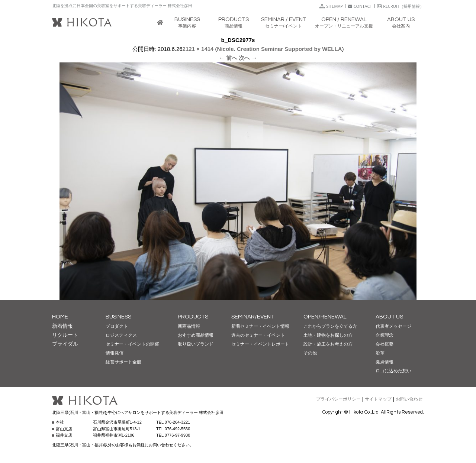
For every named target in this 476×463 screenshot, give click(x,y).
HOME (60, 317)
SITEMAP (331, 6)
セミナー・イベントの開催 (132, 344)
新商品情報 (189, 326)
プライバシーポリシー (338, 399)
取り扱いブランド (196, 344)
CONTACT (360, 6)
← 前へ (228, 58)
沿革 (380, 353)
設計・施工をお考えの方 (328, 344)
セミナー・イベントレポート (260, 344)
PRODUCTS (193, 317)
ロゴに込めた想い (393, 371)
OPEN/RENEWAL (325, 317)
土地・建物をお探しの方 (328, 335)
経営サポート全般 (123, 362)
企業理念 (385, 335)
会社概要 (385, 344)
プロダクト (117, 326)
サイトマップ (378, 399)
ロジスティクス (121, 335)
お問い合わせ (409, 399)
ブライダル (65, 344)
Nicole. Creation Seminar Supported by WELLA (280, 49)
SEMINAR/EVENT (253, 317)
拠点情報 (385, 362)
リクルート (65, 335)
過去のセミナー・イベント (258, 335)
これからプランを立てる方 (330, 326)
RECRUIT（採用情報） (401, 6)
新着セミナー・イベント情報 (260, 326)
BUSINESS (118, 317)
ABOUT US (389, 317)
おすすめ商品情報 (196, 335)
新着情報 (62, 326)
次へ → (248, 58)
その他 (310, 353)
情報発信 (115, 353)
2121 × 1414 (198, 49)
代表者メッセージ (393, 326)
